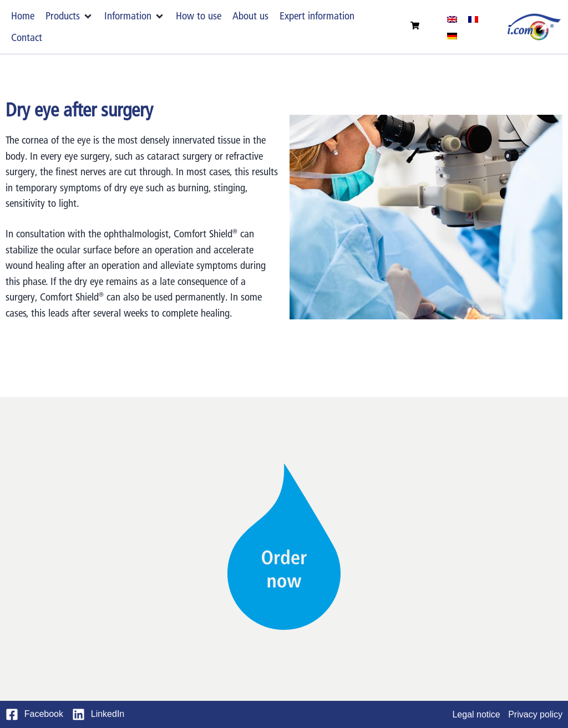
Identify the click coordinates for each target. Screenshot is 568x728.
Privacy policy (535, 714)
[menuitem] (452, 19)
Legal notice (476, 714)
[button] (69, 16)
